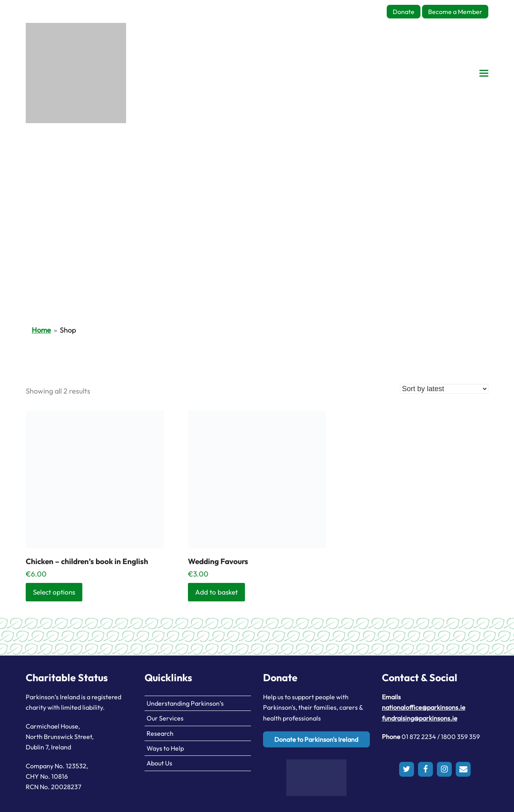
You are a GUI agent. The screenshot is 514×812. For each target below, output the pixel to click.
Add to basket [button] (216, 592)
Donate (404, 12)
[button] (484, 73)
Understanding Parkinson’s (185, 703)
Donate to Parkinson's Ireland (316, 739)
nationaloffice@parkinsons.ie (424, 707)
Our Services (165, 718)
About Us (159, 763)
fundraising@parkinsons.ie (420, 718)
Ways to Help (165, 748)
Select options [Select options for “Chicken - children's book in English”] (54, 592)
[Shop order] (444, 389)
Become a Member (455, 12)
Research (160, 733)
